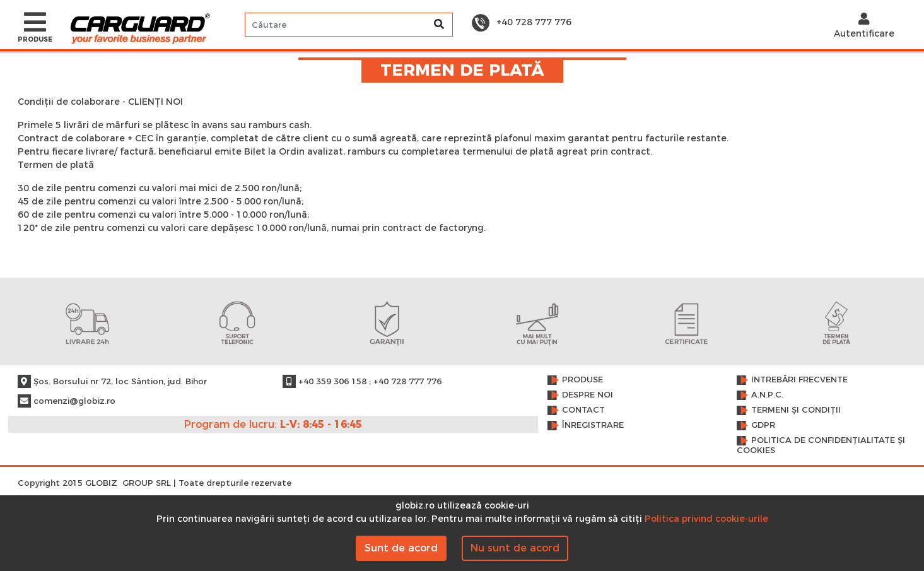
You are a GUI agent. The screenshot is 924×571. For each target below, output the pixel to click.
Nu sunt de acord (515, 548)
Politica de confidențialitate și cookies (821, 445)
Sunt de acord (401, 548)
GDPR (763, 425)
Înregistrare (593, 425)
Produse (582, 380)
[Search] (349, 25)
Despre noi (588, 395)
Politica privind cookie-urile (706, 519)
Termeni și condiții (796, 410)
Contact (583, 410)
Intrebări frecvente (799, 380)
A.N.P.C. (767, 395)
